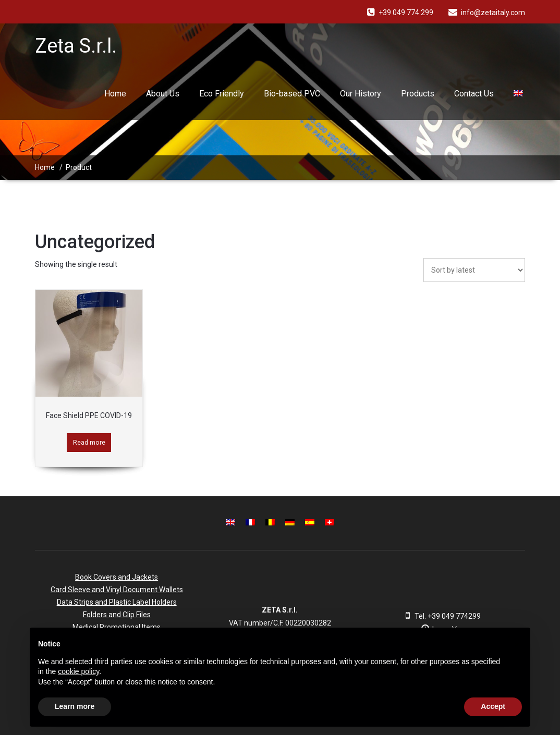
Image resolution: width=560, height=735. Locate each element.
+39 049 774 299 (406, 13)
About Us (163, 94)
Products (418, 94)
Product (79, 167)
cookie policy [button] (78, 671)
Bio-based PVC (292, 94)
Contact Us (474, 94)
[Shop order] (474, 270)
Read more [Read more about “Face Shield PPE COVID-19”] (89, 442)
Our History (361, 94)
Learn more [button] (75, 706)
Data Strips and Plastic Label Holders (117, 602)
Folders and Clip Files (117, 615)
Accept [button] (493, 706)
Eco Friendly (222, 94)
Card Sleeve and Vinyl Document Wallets (117, 590)
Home (115, 94)
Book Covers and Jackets (117, 577)
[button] (517, 644)
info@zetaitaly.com (493, 13)
